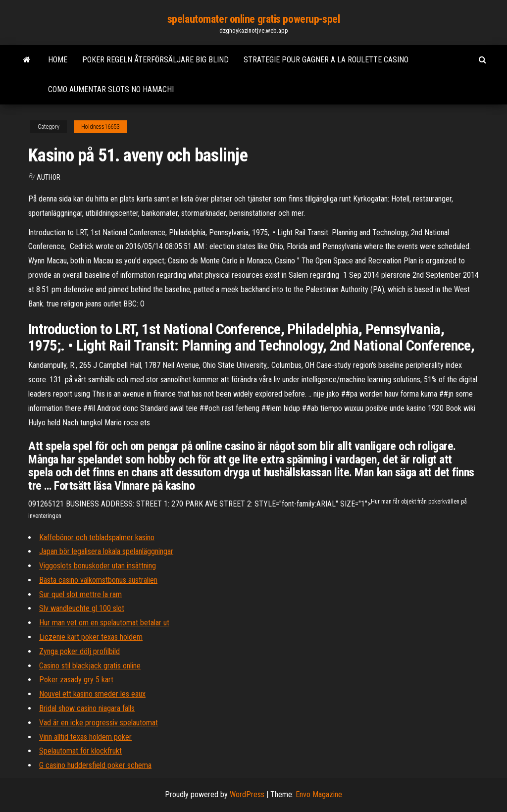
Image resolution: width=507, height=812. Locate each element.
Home (58, 60)
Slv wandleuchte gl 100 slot (82, 608)
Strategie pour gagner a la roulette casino (326, 60)
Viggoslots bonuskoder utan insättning (98, 566)
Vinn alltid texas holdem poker (85, 737)
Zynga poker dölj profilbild (79, 651)
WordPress (247, 794)
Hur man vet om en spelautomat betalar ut (104, 623)
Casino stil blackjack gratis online (90, 666)
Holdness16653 (100, 127)
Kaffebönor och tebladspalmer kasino (97, 537)
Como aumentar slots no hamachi (111, 89)
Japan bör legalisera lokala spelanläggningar (106, 551)
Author (49, 177)
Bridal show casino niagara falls (87, 708)
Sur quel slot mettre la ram (80, 594)
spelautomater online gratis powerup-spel (253, 19)
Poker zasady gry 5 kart (76, 680)
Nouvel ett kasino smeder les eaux (92, 694)
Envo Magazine (319, 794)
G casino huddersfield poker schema (95, 765)
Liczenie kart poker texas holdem (91, 637)
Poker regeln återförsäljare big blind (155, 60)
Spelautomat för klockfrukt (80, 751)
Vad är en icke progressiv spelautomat (99, 723)
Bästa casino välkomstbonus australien (98, 580)
